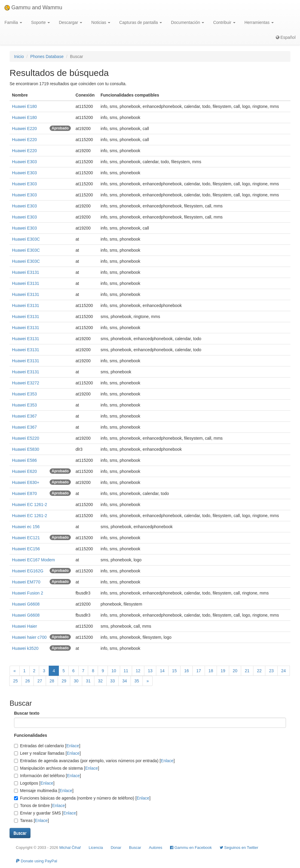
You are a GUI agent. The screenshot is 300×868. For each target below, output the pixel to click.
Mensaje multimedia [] (44, 791)
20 (235, 671)
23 (271, 671)
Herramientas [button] (259, 22)
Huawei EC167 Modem (33, 560)
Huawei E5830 (26, 449)
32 (100, 681)
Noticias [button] (101, 22)
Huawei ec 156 (26, 527)
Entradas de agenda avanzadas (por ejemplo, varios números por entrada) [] (94, 761)
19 (223, 671)
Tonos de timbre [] (40, 806)
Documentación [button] (187, 22)
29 (64, 681)
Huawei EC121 (26, 538)
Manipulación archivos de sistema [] (57, 768)
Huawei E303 (24, 162)
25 (16, 681)
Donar (116, 848)
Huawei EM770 (26, 582)
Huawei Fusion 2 (27, 593)
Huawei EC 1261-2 (30, 505)
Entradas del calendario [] (47, 746)
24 (284, 671)
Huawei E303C (26, 239)
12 (138, 671)
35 (137, 681)
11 (126, 671)
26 (28, 681)
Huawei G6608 (26, 604)
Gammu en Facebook (191, 848)
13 (150, 671)
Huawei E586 (24, 460)
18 (211, 671)
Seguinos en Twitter (239, 848)
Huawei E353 (24, 394)
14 (162, 671)
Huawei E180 (24, 106)
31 (88, 681)
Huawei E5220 (26, 438)
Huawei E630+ (26, 482)
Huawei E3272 (26, 383)
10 (114, 671)
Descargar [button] (71, 22)
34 (125, 681)
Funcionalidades (30, 735)
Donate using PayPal (36, 861)
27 (40, 681)
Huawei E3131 (26, 272)
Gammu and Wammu (33, 7)
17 (199, 671)
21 (247, 671)
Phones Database (47, 56)
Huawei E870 (24, 493)
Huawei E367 (24, 416)
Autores (156, 848)
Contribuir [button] (224, 22)
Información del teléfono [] (48, 776)
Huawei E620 (24, 471)
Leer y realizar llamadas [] (47, 753)
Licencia (96, 848)
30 (76, 681)
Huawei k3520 (25, 648)
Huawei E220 (24, 129)
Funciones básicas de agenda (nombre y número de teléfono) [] (82, 798)
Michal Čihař (70, 848)
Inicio (19, 56)
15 (175, 671)
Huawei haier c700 (29, 637)
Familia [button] (13, 22)
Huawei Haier (25, 626)
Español (286, 37)
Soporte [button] (40, 22)
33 (113, 681)
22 (259, 671)
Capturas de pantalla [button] (141, 22)
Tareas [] (32, 820)
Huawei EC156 (26, 549)
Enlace (73, 746)
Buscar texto (27, 713)
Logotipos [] (34, 783)
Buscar (135, 848)
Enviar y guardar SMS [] (46, 813)
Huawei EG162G (28, 571)
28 (52, 681)
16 (186, 671)
